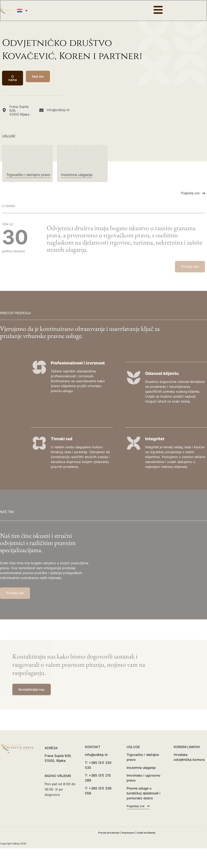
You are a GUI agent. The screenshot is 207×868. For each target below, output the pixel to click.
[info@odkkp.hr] (41, 110)
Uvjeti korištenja (146, 833)
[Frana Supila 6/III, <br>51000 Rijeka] (4, 110)
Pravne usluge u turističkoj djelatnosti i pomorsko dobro (143, 793)
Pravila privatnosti (109, 833)
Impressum (128, 833)
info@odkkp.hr (58, 110)
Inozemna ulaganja (141, 768)
